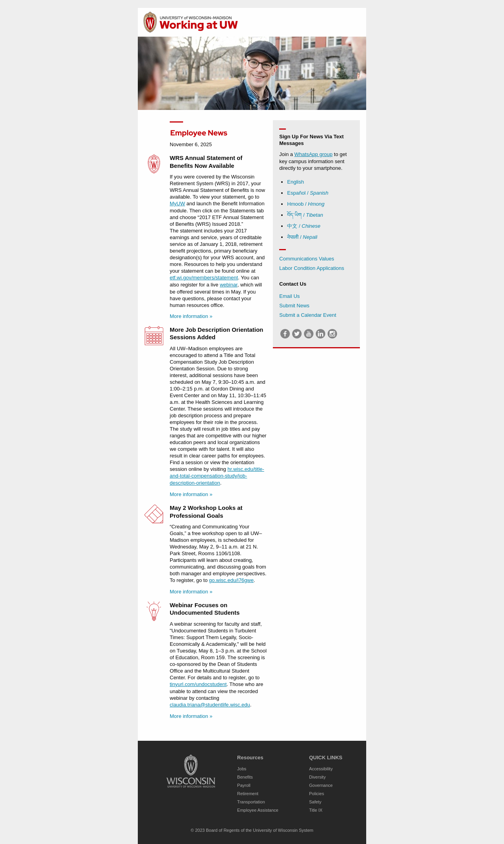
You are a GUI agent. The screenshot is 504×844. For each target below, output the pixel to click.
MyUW (177, 204)
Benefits (245, 777)
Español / (308, 193)
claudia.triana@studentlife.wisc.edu (210, 705)
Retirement (248, 794)
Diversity (317, 777)
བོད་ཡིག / (305, 215)
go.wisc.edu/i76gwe (231, 580)
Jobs (242, 769)
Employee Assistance (258, 810)
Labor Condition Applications (312, 268)
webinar (229, 285)
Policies (317, 794)
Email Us (289, 296)
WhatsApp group (314, 154)
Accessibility (321, 769)
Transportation (251, 802)
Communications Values (307, 259)
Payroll (244, 785)
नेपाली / (302, 237)
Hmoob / (306, 204)
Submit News (294, 306)
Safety (315, 802)
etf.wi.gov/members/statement (204, 278)
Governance (321, 785)
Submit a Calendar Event (308, 315)
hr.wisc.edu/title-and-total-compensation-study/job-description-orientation (217, 476)
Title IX (316, 810)
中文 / (304, 226)
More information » (191, 316)
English (296, 182)
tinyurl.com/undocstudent (198, 684)
